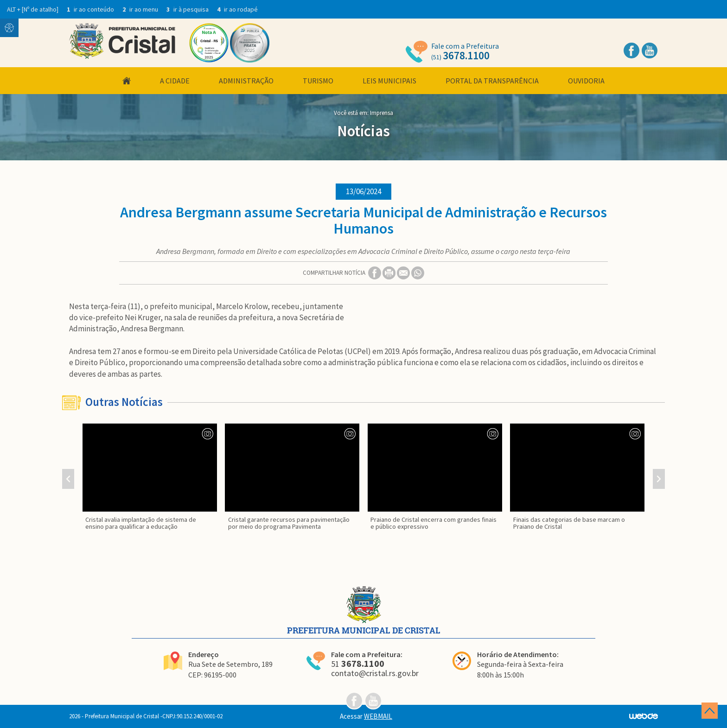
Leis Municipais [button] (389, 81)
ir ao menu (141, 9)
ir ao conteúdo (91, 9)
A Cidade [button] (175, 81)
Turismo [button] (318, 81)
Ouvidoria (586, 81)
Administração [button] (246, 81)
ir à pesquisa (188, 9)
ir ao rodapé (237, 9)
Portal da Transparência (492, 81)
